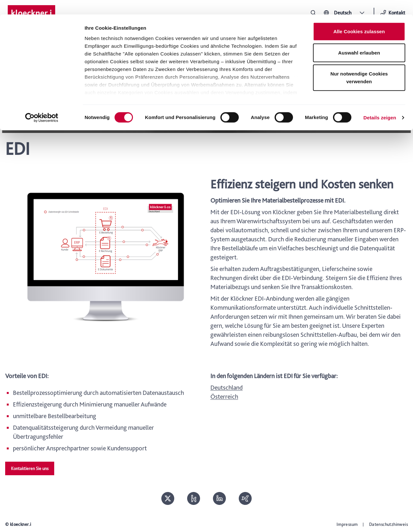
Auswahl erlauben (359, 38)
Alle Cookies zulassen (359, 17)
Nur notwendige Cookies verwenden (359, 63)
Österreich (224, 396)
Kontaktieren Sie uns (30, 468)
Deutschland (227, 387)
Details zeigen (380, 103)
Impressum (347, 524)
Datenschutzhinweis (388, 524)
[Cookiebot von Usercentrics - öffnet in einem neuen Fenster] (42, 103)
